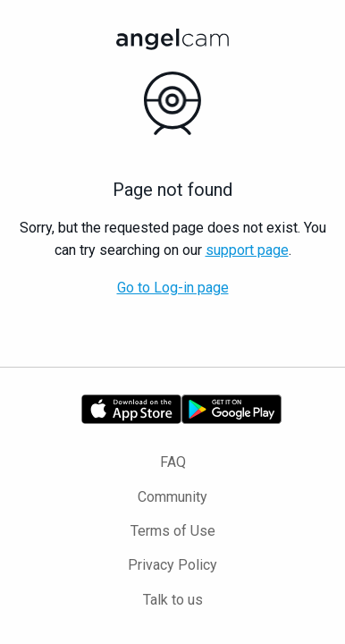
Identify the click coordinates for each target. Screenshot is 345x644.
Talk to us (173, 600)
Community (172, 497)
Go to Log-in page (173, 288)
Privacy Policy (172, 565)
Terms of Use (173, 531)
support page (247, 250)
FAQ (173, 462)
